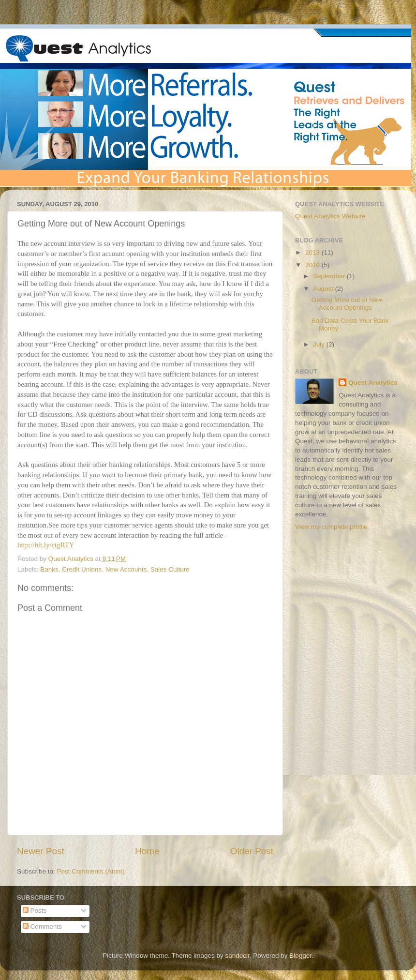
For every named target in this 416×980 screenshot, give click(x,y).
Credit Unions (82, 569)
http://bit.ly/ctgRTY (46, 545)
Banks (49, 569)
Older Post (252, 851)
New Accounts (126, 569)
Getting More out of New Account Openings (347, 304)
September (330, 276)
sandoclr (237, 956)
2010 (313, 265)
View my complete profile (331, 527)
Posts (35, 911)
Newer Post (41, 851)
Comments (42, 927)
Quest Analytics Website (330, 216)
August (324, 289)
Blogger (300, 956)
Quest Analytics (373, 383)
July (320, 344)
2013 (313, 252)
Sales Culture (170, 569)
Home (147, 851)
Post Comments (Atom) (91, 871)
